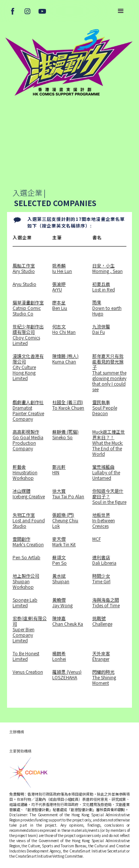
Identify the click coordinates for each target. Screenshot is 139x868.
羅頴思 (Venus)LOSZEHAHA (67, 675)
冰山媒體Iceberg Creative (29, 494)
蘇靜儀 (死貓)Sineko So (65, 435)
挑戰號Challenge (102, 621)
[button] (121, 11)
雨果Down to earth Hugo (107, 308)
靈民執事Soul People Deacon (105, 408)
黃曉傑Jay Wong (62, 602)
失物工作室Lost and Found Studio (29, 520)
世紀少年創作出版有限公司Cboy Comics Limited (28, 335)
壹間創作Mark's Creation (28, 541)
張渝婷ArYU (59, 287)
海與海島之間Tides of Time (106, 602)
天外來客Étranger (101, 656)
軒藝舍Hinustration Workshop (25, 472)
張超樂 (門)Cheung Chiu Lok (65, 520)
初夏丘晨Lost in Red (104, 287)
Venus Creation (28, 672)
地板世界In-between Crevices (104, 520)
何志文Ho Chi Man (64, 329)
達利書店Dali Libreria (104, 560)
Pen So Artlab (27, 557)
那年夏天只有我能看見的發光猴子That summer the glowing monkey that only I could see (109, 373)
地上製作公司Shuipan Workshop (26, 581)
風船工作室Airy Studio (24, 268)
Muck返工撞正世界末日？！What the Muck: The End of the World (109, 443)
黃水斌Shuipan (61, 579)
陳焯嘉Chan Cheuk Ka (68, 621)
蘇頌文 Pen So (59, 560)
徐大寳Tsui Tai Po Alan (68, 494)
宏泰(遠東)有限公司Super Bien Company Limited (30, 629)
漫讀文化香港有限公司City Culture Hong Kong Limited (28, 367)
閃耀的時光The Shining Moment (104, 677)
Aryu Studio (24, 284)
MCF (97, 539)
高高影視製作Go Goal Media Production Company (28, 440)
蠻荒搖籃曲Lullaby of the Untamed (106, 472)
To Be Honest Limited (26, 656)
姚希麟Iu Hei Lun (62, 268)
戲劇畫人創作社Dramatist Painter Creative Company (28, 410)
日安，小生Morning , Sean (107, 268)
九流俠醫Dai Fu (101, 329)
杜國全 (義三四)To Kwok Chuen (68, 405)
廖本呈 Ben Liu (60, 305)
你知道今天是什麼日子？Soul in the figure (109, 496)
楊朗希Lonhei (59, 656)
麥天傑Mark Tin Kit (64, 541)
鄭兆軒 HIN (59, 470)
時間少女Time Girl (101, 579)
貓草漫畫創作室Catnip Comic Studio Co (28, 308)
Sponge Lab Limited (25, 602)
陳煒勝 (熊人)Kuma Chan (65, 359)
